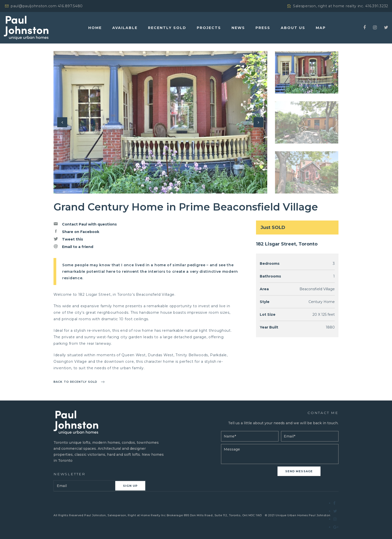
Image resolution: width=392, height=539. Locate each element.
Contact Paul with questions (85, 224)
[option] (160, 122)
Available (125, 28)
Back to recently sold (75, 382)
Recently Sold (167, 28)
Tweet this (68, 239)
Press (263, 28)
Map (321, 28)
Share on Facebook (76, 231)
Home (95, 28)
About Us (293, 28)
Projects (209, 28)
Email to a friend (73, 246)
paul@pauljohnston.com (34, 6)
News (238, 28)
